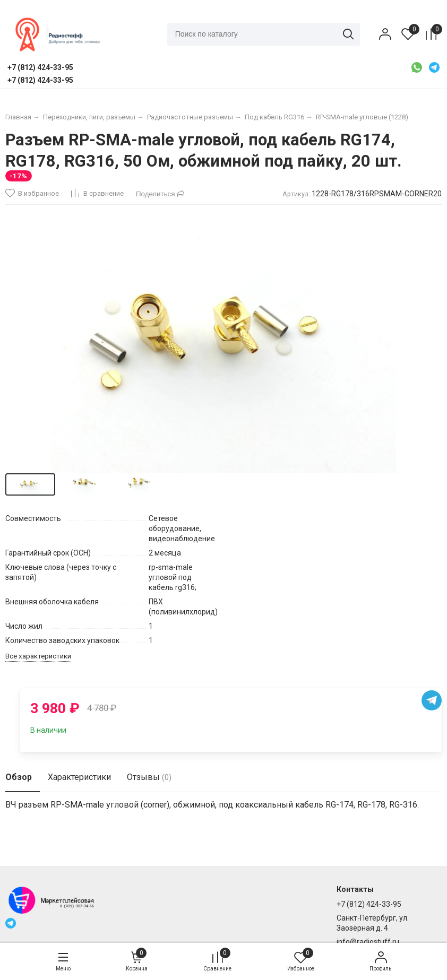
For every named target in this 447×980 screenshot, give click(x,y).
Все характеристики (38, 656)
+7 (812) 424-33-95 (369, 904)
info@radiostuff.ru (368, 942)
